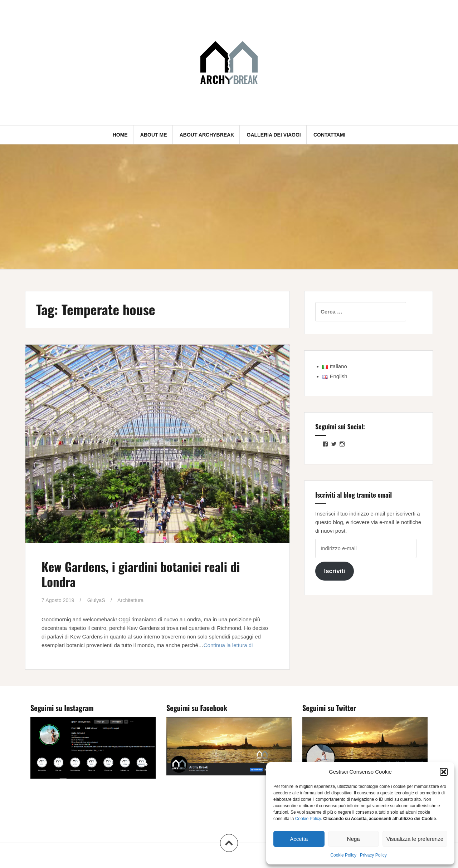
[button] (444, 772)
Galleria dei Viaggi (274, 135)
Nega (354, 839)
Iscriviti (334, 571)
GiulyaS (98, 600)
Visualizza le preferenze (415, 839)
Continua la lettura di (228, 645)
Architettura (134, 600)
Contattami (329, 135)
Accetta (299, 839)
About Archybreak (207, 135)
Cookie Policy (308, 819)
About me (154, 135)
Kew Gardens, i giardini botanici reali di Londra (151, 573)
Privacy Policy (373, 855)
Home (120, 135)
